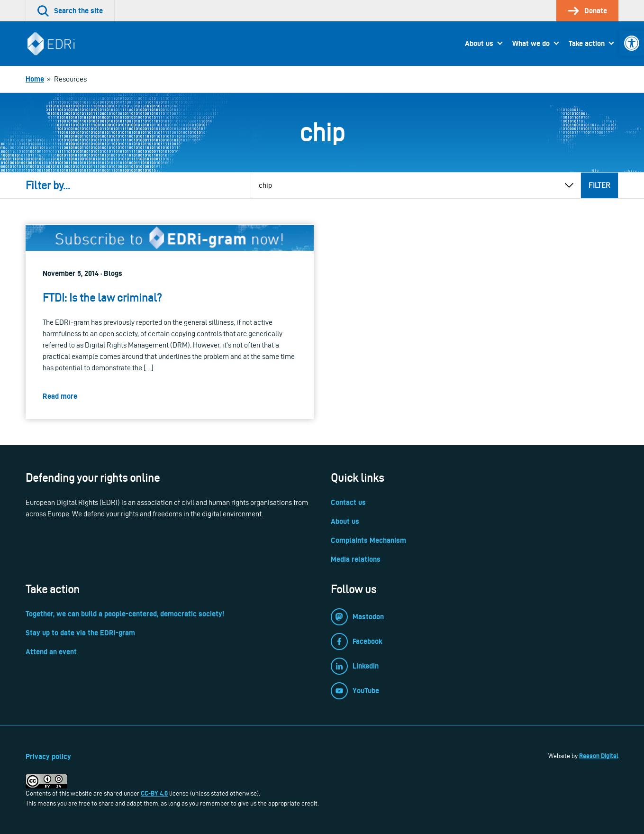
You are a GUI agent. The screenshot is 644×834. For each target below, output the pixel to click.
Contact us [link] (348, 502)
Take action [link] (587, 43)
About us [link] (479, 43)
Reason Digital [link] (599, 756)
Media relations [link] (356, 559)
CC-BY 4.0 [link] (154, 793)
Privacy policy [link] (48, 756)
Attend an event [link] (51, 652)
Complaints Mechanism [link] (368, 540)
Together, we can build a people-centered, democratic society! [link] (125, 614)
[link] (632, 43)
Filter (599, 185)
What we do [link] (531, 43)
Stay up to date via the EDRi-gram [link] (80, 633)
